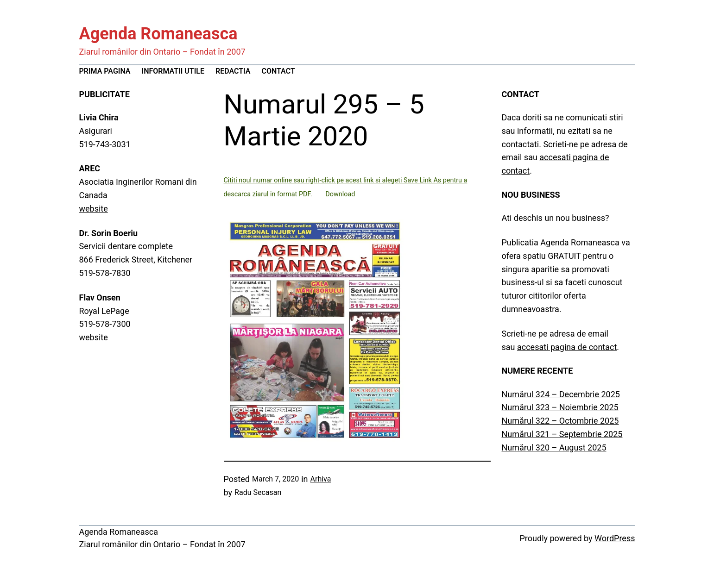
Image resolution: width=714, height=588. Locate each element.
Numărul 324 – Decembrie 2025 (561, 394)
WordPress (615, 538)
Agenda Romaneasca (158, 34)
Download (340, 194)
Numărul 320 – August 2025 (554, 447)
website (94, 209)
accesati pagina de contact (567, 347)
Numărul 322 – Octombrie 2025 (560, 421)
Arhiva (321, 479)
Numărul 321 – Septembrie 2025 (562, 434)
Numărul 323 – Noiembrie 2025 (560, 407)
